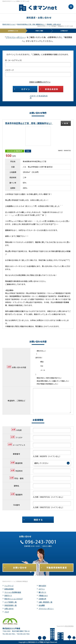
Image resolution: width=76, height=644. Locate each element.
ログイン (42, 589)
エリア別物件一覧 (10, 602)
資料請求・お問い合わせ (54, 24)
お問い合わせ (9, 609)
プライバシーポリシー (15, 37)
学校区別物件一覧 (10, 605)
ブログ (7, 612)
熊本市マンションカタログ (14, 599)
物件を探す (42, 586)
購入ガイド (42, 592)
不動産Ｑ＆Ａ (43, 595)
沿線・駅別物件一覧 (45, 602)
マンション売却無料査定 (13, 592)
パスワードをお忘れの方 (39, 97)
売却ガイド (8, 595)
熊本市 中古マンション (9, 24)
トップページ (9, 586)
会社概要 (42, 605)
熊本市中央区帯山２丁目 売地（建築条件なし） (31, 24)
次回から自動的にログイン (38, 82)
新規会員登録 (9, 589)
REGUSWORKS (69, 626)
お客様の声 (42, 599)
